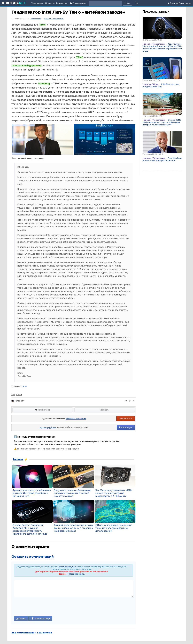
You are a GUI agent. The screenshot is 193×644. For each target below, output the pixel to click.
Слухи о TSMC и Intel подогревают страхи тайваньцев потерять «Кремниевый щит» (163, 122)
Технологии (37, 3)
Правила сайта (77, 574)
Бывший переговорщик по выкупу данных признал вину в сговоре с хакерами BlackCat (74, 528)
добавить (21, 619)
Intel (25, 386)
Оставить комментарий (33, 557)
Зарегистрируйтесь (48, 427)
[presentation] (40, 607)
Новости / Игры (150, 84)
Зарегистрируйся (67, 567)
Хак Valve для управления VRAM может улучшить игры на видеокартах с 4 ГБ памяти (114, 493)
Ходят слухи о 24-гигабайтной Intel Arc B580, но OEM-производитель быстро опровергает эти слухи (163, 47)
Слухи (19, 395)
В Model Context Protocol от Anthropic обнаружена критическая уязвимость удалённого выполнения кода (30, 529)
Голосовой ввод (41, 619)
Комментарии (78, 3)
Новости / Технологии (56, 3)
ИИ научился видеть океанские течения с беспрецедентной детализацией (114, 528)
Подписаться (126, 418)
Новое (18, 460)
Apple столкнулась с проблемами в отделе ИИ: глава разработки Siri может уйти (32, 493)
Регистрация (126, 427)
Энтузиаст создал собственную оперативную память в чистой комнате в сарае (72, 493)
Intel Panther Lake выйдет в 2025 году (161, 85)
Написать (105, 410)
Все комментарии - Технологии (32, 633)
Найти (127, 3)
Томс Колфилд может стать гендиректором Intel (162, 159)
